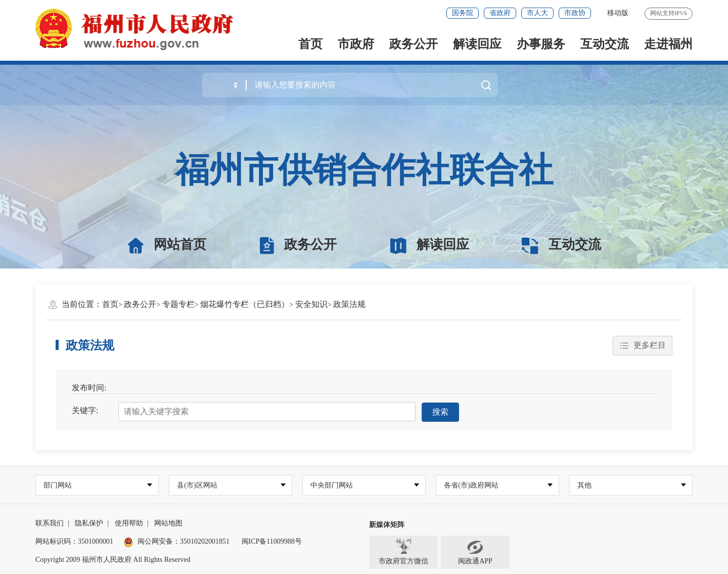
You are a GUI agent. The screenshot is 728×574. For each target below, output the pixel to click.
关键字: (85, 410)
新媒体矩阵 (387, 525)
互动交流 (605, 44)
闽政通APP (475, 552)
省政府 (500, 13)
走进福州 (668, 44)
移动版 (618, 13)
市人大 (537, 13)
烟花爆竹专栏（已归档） (245, 304)
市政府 (356, 44)
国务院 (463, 13)
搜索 (440, 411)
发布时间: (89, 388)
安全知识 (311, 304)
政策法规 (349, 304)
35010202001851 (205, 541)
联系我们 (50, 523)
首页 (310, 44)
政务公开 (414, 44)
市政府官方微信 (403, 552)
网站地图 (168, 523)
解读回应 (477, 44)
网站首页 (167, 245)
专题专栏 (178, 304)
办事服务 (541, 44)
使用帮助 (129, 523)
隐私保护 (89, 523)
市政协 (575, 13)
